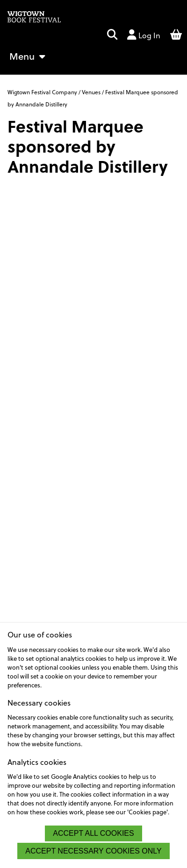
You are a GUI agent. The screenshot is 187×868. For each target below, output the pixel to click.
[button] (112, 35)
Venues (91, 92)
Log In (144, 35)
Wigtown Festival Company (43, 92)
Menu (27, 56)
